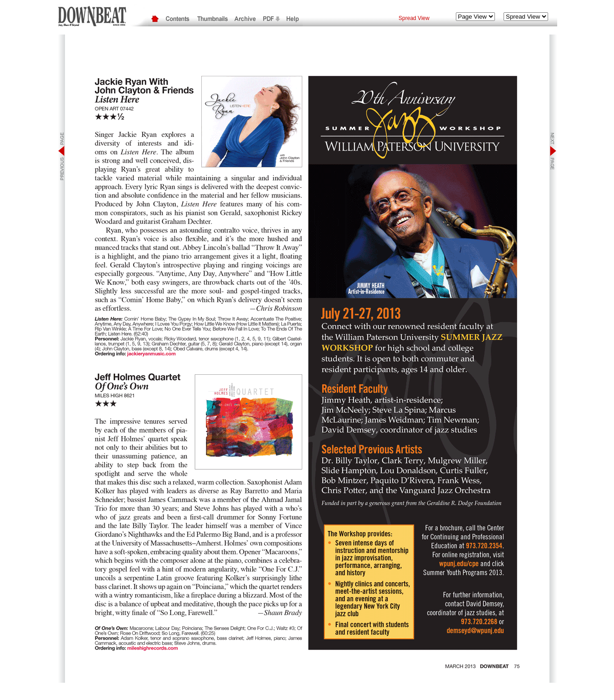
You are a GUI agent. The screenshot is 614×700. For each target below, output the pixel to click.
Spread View (414, 18)
